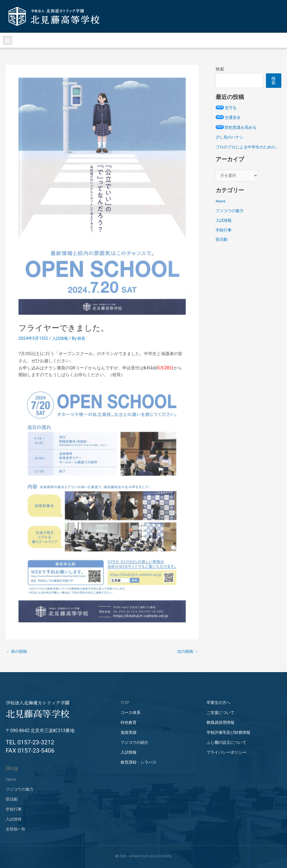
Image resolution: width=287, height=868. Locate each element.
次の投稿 (187, 651)
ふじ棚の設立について (226, 742)
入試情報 (61, 338)
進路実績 (129, 732)
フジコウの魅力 (231, 218)
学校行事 (224, 237)
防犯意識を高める (237, 127)
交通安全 (229, 117)
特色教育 (129, 722)
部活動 (222, 247)
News (221, 209)
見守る (227, 108)
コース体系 (131, 712)
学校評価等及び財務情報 (228, 732)
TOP (125, 703)
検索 (220, 69)
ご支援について (220, 712)
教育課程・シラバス (139, 762)
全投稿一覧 (16, 829)
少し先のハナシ (231, 137)
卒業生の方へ (218, 703)
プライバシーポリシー (226, 752)
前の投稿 (17, 651)
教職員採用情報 (220, 722)
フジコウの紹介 (135, 742)
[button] (8, 40)
